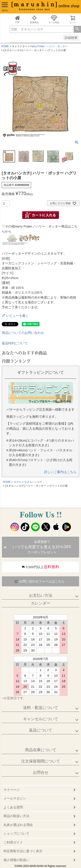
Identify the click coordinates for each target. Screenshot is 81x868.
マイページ (12, 790)
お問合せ (41, 772)
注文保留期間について (41, 761)
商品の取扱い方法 (16, 816)
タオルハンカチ (33, 482)
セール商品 (54, 19)
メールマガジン (15, 798)
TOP (17, 19)
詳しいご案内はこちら (60, 472)
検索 (77, 29)
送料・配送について (41, 708)
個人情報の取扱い (16, 860)
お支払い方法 (41, 595)
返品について (41, 730)
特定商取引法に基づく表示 (23, 851)
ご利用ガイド (13, 842)
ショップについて (16, 833)
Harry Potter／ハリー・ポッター (49, 46)
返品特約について (15, 343)
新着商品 (34, 19)
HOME (5, 46)
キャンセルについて (41, 719)
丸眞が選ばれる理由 (18, 825)
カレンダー (41, 603)
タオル (17, 482)
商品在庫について (41, 750)
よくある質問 (13, 807)
